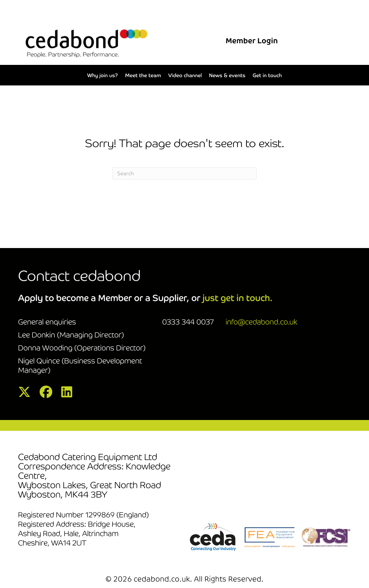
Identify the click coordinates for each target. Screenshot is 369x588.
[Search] (184, 173)
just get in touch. (237, 298)
